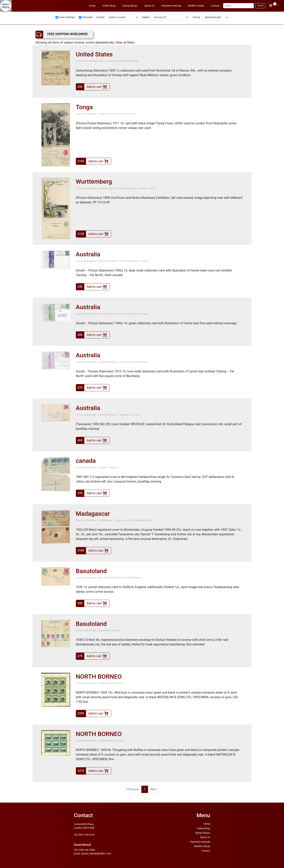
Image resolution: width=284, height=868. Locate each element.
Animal (109, 61)
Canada (103, 467)
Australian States (108, 261)
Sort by (197, 17)
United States (94, 54)
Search (260, 5)
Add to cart (97, 87)
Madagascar (93, 514)
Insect (151, 188)
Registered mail (144, 520)
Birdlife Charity (196, 6)
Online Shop (109, 6)
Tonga (84, 107)
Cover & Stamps (67, 17)
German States (107, 188)
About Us (149, 6)
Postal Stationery (132, 578)
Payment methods (171, 6)
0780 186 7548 (87, 850)
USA (101, 61)
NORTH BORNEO (99, 677)
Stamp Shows (130, 6)
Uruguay (119, 520)
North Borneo (106, 683)
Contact (215, 6)
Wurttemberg (94, 182)
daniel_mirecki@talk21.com (96, 854)
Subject (146, 17)
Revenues (125, 415)
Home (92, 6)
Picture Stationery (117, 114)
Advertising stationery (127, 61)
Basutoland (91, 571)
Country (100, 17)
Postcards (87, 17)
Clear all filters (125, 42)
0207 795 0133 (87, 835)
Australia (88, 254)
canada (86, 461)
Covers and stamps (86, 61)
